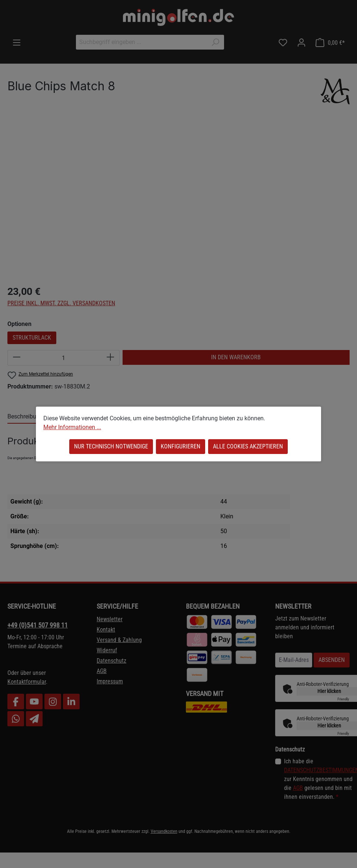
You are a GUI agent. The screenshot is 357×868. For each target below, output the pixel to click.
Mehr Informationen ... (72, 427)
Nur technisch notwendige (111, 446)
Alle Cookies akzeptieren (248, 446)
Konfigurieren (181, 446)
